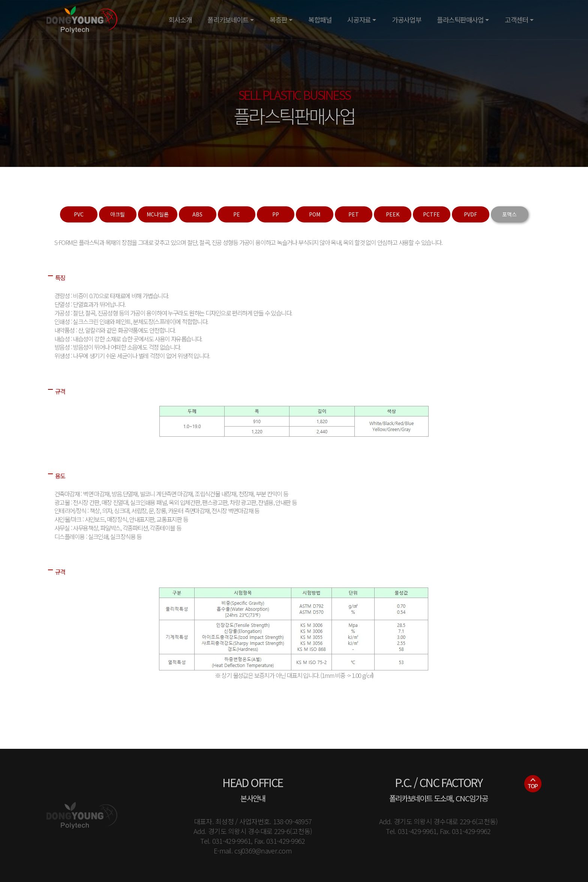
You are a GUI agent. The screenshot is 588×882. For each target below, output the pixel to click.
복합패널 (320, 20)
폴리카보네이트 (228, 20)
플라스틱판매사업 (460, 20)
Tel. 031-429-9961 (226, 841)
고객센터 (516, 20)
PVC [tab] (79, 214)
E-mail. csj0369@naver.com (253, 850)
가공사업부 (406, 20)
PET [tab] (354, 214)
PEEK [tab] (393, 214)
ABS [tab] (197, 214)
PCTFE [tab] (431, 214)
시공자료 (359, 20)
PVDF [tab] (470, 214)
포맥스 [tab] (509, 214)
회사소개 (180, 20)
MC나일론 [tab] (158, 214)
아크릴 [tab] (118, 214)
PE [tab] (237, 214)
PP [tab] (276, 214)
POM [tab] (315, 214)
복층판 (278, 20)
